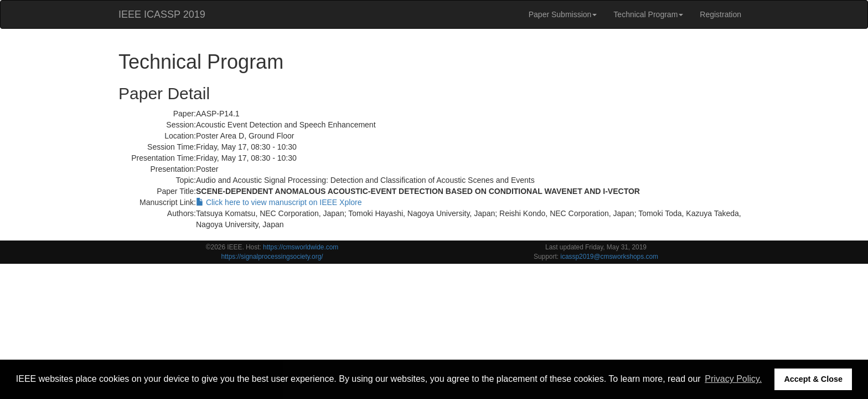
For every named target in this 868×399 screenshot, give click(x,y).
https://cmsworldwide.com (301, 247)
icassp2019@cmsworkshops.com (609, 257)
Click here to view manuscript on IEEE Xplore (279, 202)
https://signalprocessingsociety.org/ (272, 257)
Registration (720, 14)
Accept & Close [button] (813, 379)
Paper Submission (563, 14)
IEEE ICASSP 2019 (162, 14)
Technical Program (648, 14)
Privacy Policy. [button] (733, 379)
